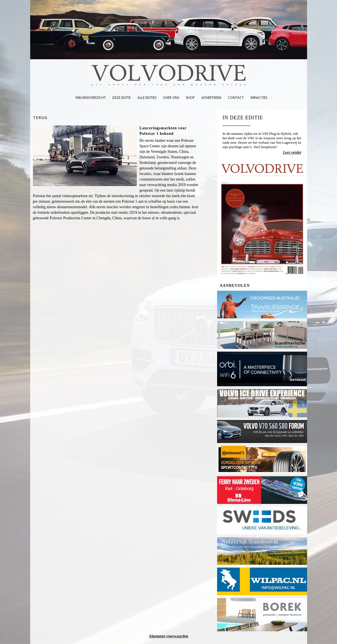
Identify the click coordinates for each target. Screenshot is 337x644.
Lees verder (292, 152)
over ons (171, 98)
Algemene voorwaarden (169, 636)
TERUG (40, 118)
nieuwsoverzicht (91, 98)
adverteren (211, 98)
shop (190, 98)
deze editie (122, 98)
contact (236, 98)
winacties (259, 98)
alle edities (147, 98)
